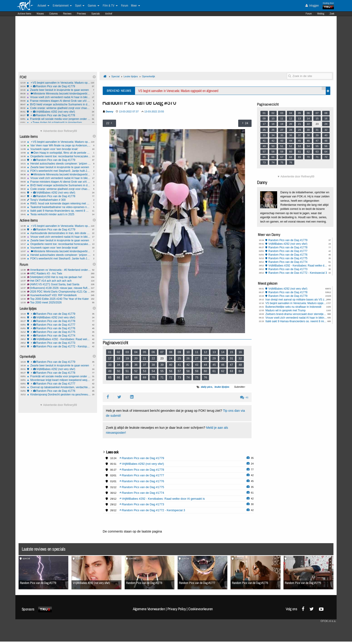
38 (153, 365)
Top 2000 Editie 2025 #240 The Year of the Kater (59, 299)
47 (231, 365)
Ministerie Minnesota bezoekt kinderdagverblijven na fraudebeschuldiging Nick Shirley (59, 94)
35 (127, 365)
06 (153, 352)
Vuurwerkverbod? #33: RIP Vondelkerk (59, 295)
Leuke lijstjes (131, 76)
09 (179, 352)
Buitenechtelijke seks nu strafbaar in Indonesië (293, 307)
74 (188, 377)
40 (171, 365)
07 (162, 352)
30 (223, 358)
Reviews (67, 14)
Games (94, 6)
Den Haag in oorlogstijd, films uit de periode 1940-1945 (59, 153)
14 (223, 352)
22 (153, 358)
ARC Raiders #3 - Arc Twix (59, 274)
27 (197, 358)
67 (127, 377)
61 (214, 371)
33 (110, 365)
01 (110, 352)
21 (145, 358)
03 (127, 352)
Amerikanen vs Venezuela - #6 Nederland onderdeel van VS (59, 270)
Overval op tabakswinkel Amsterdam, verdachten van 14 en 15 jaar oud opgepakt (59, 387)
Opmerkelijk (148, 76)
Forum (309, 14)
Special (115, 76)
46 (223, 365)
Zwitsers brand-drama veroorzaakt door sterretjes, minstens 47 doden (296, 314)
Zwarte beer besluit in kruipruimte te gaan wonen (59, 90)
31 (231, 358)
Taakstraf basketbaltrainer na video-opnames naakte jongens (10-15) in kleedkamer (59, 207)
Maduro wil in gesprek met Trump (285, 310)
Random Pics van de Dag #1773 (59, 343)
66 (119, 377)
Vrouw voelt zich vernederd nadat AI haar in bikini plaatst (59, 97)
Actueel (43, 6)
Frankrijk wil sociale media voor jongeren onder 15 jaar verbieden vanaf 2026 (59, 119)
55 (162, 371)
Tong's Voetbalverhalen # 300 (59, 200)
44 (205, 365)
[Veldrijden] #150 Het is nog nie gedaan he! (59, 277)
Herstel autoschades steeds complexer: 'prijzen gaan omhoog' (59, 164)
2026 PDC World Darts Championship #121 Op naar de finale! (59, 292)
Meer (136, 6)
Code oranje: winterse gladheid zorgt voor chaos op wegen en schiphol (59, 108)
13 (214, 352)
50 (119, 371)
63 (231, 371)
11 (197, 352)
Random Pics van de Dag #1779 (59, 86)
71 (162, 377)
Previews (81, 14)
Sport (80, 6)
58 (188, 371)
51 (127, 371)
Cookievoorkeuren (201, 609)
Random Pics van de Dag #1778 (59, 115)
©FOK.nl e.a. (328, 621)
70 (153, 377)
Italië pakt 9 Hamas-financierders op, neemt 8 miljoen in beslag (59, 211)
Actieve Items (24, 14)
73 (179, 377)
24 (171, 358)
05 (145, 352)
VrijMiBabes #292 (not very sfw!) (59, 112)
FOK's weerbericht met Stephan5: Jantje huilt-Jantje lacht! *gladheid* (59, 171)
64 (240, 371)
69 (145, 377)
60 (205, 371)
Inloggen (312, 5)
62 (223, 371)
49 (110, 371)
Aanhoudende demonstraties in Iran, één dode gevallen (59, 233)
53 (145, 371)
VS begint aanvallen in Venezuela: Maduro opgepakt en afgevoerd (59, 83)
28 (205, 358)
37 (145, 365)
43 (197, 365)
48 (240, 365)
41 (179, 365)
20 (136, 358)
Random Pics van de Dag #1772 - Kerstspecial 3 (59, 346)
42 (188, 365)
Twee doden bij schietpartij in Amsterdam (59, 123)
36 (136, 365)
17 (110, 358)
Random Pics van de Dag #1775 (59, 332)
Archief (109, 14)
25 (179, 358)
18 (119, 358)
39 (162, 365)
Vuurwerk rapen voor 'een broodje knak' (59, 149)
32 (240, 358)
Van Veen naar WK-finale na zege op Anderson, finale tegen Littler (59, 145)
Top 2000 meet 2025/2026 (59, 303)
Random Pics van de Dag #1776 (59, 328)
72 (171, 377)
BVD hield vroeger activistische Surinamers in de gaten (59, 104)
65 (110, 377)
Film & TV (110, 6)
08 (171, 352)
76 (205, 377)
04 (136, 352)
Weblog (321, 14)
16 (240, 352)
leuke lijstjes (222, 387)
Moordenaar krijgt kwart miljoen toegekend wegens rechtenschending (59, 380)
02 (119, 352)
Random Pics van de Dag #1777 (59, 325)
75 (197, 377)
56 (171, 371)
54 (153, 371)
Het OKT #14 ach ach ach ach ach (59, 281)
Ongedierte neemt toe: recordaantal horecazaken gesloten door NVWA (59, 156)
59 (197, 371)
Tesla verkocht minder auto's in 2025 (59, 214)
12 (205, 352)
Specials (96, 14)
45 (214, 365)
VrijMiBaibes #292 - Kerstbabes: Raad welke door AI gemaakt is (59, 339)
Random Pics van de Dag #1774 (59, 336)
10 (188, 352)
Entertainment (62, 6)
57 (179, 371)
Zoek (332, 14)
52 (136, 371)
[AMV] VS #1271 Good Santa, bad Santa (59, 284)
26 (188, 358)
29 (214, 358)
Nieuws (40, 14)
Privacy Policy (177, 609)
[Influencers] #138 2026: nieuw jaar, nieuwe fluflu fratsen (59, 288)
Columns (54, 14)
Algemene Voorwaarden (149, 609)
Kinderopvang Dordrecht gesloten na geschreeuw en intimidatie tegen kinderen (59, 395)
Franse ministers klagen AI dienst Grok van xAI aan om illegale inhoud (59, 101)
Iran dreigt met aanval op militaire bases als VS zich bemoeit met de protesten (296, 300)
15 (231, 352)
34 (119, 365)
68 (136, 377)
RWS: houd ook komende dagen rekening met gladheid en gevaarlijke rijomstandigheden (59, 203)
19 (127, 358)
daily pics (207, 387)
